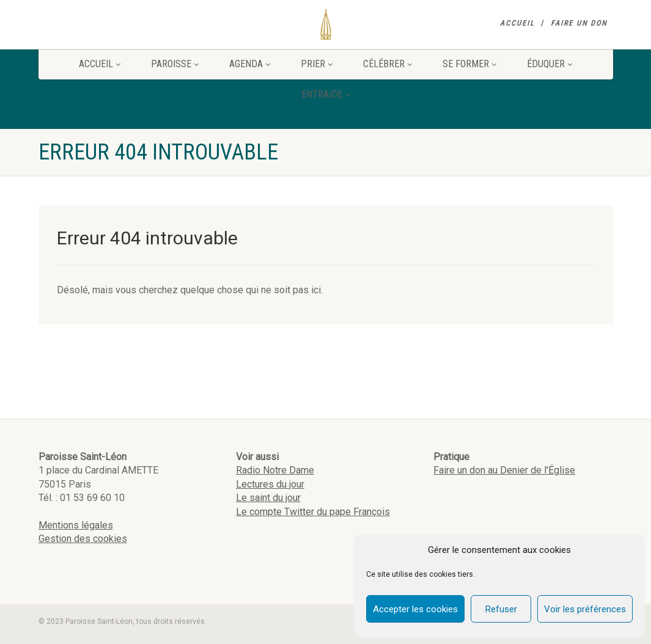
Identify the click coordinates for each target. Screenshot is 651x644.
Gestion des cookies (83, 539)
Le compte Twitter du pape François (313, 512)
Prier (317, 64)
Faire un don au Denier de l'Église (504, 470)
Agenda (250, 64)
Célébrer (388, 64)
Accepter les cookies (415, 609)
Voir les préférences (585, 609)
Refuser (501, 609)
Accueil (517, 23)
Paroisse (175, 64)
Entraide (325, 94)
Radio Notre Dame (275, 470)
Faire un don (579, 23)
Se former (469, 64)
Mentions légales (76, 525)
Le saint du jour (268, 498)
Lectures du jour (270, 484)
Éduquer (550, 64)
